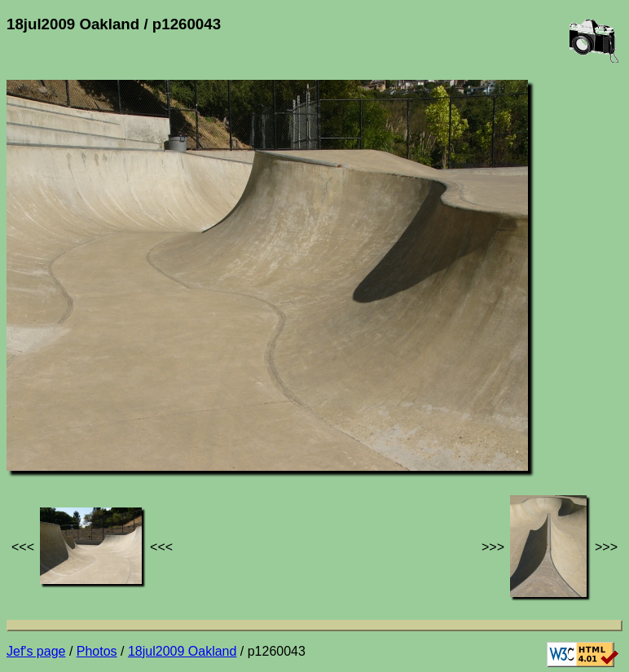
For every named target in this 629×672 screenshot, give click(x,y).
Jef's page (36, 651)
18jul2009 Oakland (182, 651)
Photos (97, 651)
